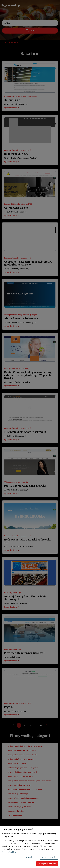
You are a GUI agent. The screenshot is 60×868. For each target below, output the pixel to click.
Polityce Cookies (9, 852)
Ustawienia (31, 857)
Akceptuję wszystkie (47, 864)
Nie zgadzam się (49, 857)
